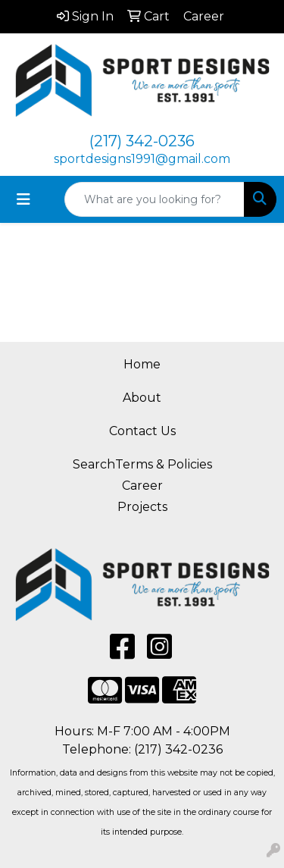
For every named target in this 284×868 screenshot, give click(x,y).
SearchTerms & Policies (142, 464)
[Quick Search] (154, 199)
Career (142, 486)
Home (142, 364)
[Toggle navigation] (23, 199)
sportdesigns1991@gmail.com (142, 159)
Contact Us (142, 431)
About (142, 398)
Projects (142, 507)
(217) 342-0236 (142, 141)
